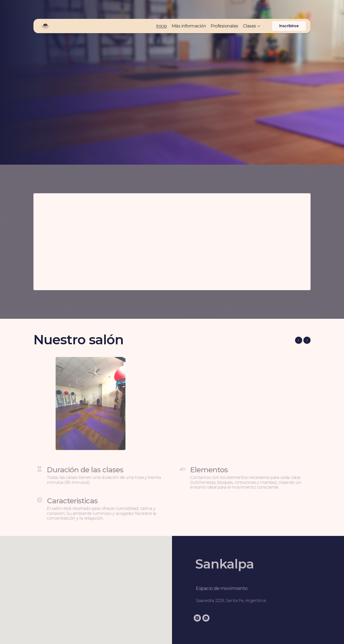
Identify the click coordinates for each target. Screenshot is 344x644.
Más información (189, 11)
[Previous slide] (299, 340)
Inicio (162, 11)
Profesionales (224, 11)
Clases (250, 11)
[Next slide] (307, 340)
